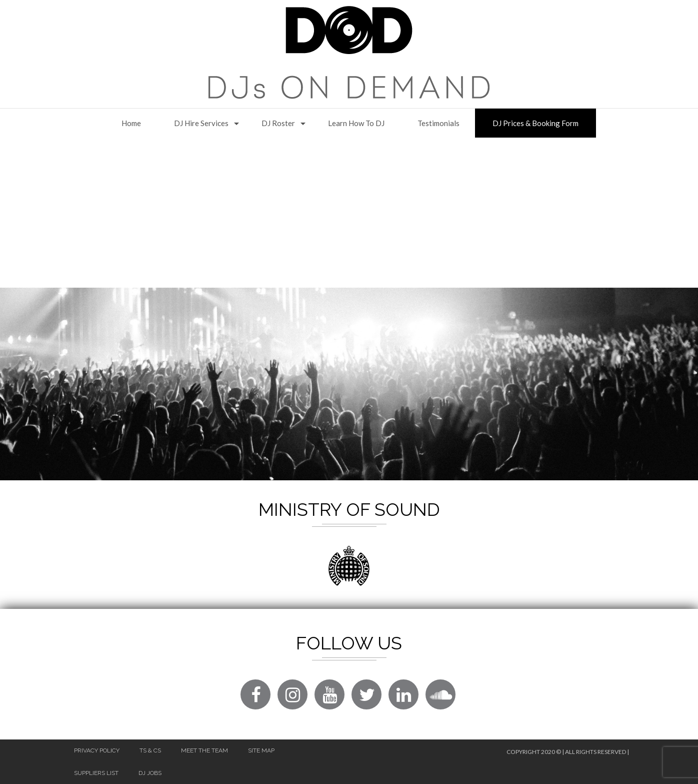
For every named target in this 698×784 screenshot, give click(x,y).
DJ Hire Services (201, 123)
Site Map (261, 750)
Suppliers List (96, 773)
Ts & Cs (150, 750)
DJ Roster (278, 123)
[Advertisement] (349, 213)
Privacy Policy (97, 750)
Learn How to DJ (356, 123)
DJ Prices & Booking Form (535, 123)
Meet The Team (204, 750)
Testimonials (438, 123)
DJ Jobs (150, 773)
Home (131, 123)
